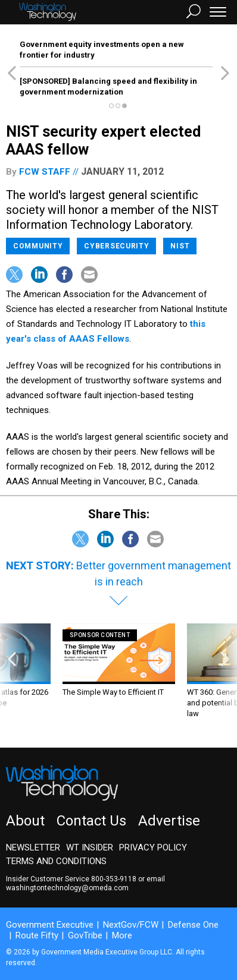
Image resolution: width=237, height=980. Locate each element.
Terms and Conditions (56, 861)
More (122, 935)
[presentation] (12, 677)
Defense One (193, 925)
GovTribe (85, 935)
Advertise (169, 821)
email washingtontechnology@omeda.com (85, 883)
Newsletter (33, 847)
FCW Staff (45, 172)
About (25, 821)
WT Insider (90, 847)
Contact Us (91, 821)
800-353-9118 (114, 879)
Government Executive (50, 925)
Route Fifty (37, 935)
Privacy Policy (153, 847)
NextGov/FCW (131, 925)
